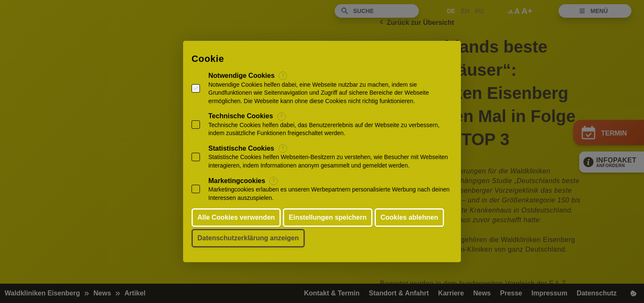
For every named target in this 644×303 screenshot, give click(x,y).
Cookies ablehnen (409, 217)
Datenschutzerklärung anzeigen (248, 238)
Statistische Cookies (241, 148)
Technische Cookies (241, 116)
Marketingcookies (237, 181)
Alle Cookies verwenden (236, 217)
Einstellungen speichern (328, 217)
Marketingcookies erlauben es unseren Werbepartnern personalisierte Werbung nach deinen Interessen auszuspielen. (329, 194)
